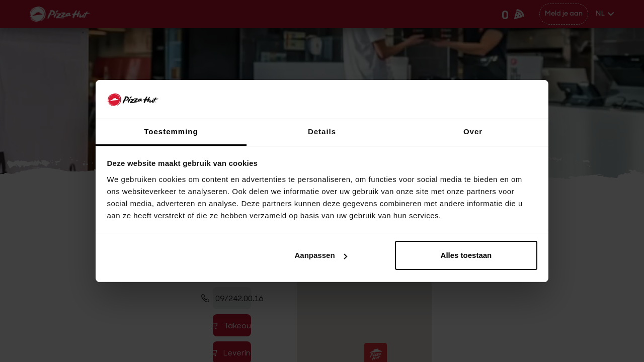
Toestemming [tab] (171, 131)
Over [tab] (473, 131)
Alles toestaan (466, 255)
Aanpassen (321, 255)
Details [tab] (322, 131)
